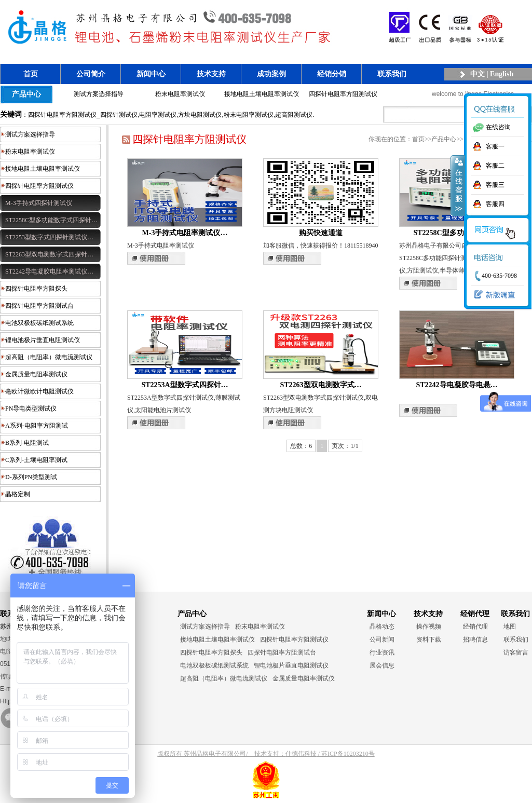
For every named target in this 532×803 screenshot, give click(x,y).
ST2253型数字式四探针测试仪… (49, 237)
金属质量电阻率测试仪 (36, 374)
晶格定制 (18, 494)
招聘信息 (475, 639)
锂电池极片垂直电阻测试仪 (43, 340)
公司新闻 (382, 639)
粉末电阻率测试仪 (180, 94)
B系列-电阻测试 (27, 443)
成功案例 (271, 74)
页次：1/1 (345, 446)
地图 (510, 627)
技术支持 (211, 74)
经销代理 (475, 627)
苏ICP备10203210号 (348, 754)
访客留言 (516, 652)
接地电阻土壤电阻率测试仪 (262, 94)
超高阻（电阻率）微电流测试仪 (49, 357)
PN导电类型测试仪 (31, 409)
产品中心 (26, 94)
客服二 (495, 166)
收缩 (458, 185)
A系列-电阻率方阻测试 (37, 426)
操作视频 (429, 627)
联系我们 (392, 74)
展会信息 (382, 665)
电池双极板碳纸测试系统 (39, 323)
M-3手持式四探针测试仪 (39, 203)
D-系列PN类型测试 (31, 477)
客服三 (495, 185)
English (502, 74)
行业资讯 (382, 652)
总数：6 (301, 446)
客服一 (495, 146)
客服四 (495, 204)
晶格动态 (382, 627)
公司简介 (91, 74)
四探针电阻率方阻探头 (36, 289)
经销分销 (332, 74)
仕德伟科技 (301, 754)
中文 (478, 74)
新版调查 (492, 295)
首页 (31, 74)
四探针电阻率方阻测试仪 (343, 94)
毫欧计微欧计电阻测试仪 (39, 391)
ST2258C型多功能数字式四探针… (51, 220)
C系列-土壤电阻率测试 (36, 460)
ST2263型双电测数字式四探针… (49, 254)
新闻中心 (151, 74)
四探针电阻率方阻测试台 (39, 306)
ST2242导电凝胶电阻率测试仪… (49, 271)
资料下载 (429, 639)
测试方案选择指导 (99, 94)
